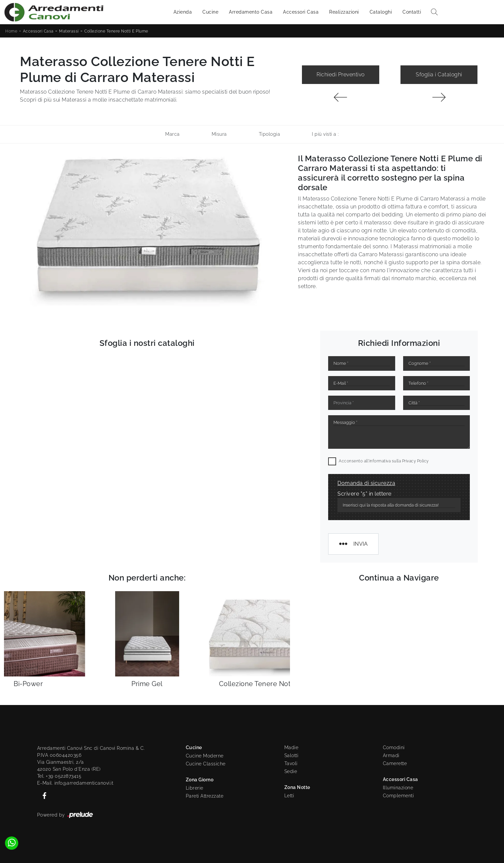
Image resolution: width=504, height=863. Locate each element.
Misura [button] (219, 134)
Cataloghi (381, 12)
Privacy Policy (415, 461)
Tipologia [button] (270, 134)
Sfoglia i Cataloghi (439, 75)
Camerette (395, 763)
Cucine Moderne (205, 756)
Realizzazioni (344, 12)
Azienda (183, 12)
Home (11, 31)
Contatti (412, 12)
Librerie (195, 788)
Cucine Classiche (206, 764)
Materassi (69, 31)
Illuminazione (398, 788)
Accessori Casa (301, 12)
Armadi (391, 755)
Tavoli (291, 763)
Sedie (291, 771)
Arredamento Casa (251, 12)
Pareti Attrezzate (205, 796)
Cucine (210, 12)
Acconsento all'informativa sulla (384, 461)
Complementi (398, 796)
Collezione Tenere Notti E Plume (116, 31)
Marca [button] (173, 134)
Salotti (291, 755)
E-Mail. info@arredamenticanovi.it (75, 783)
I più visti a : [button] (325, 134)
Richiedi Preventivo (341, 75)
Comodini (394, 747)
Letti (289, 796)
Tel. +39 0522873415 (59, 776)
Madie (291, 747)
